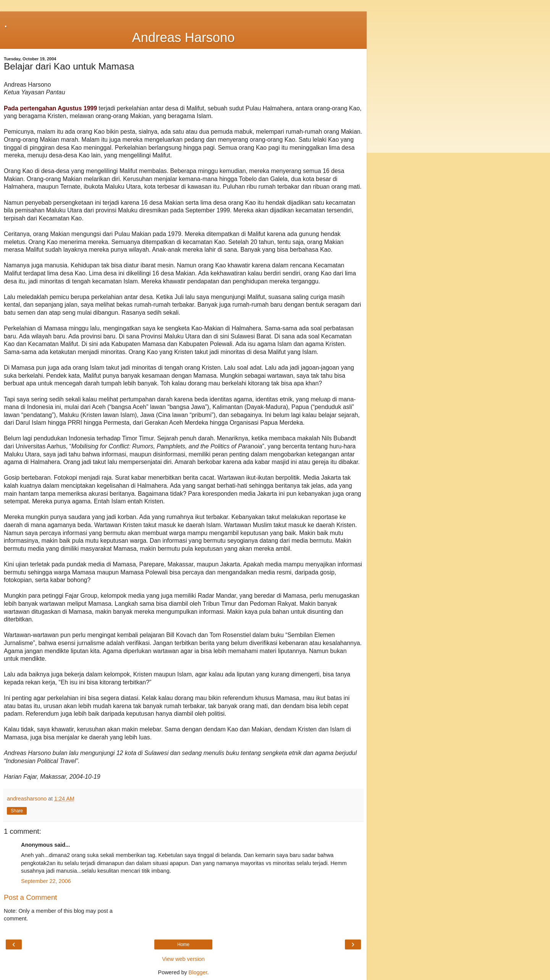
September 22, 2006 (46, 881)
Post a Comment (30, 897)
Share (17, 811)
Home (183, 944)
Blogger (198, 972)
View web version (183, 959)
